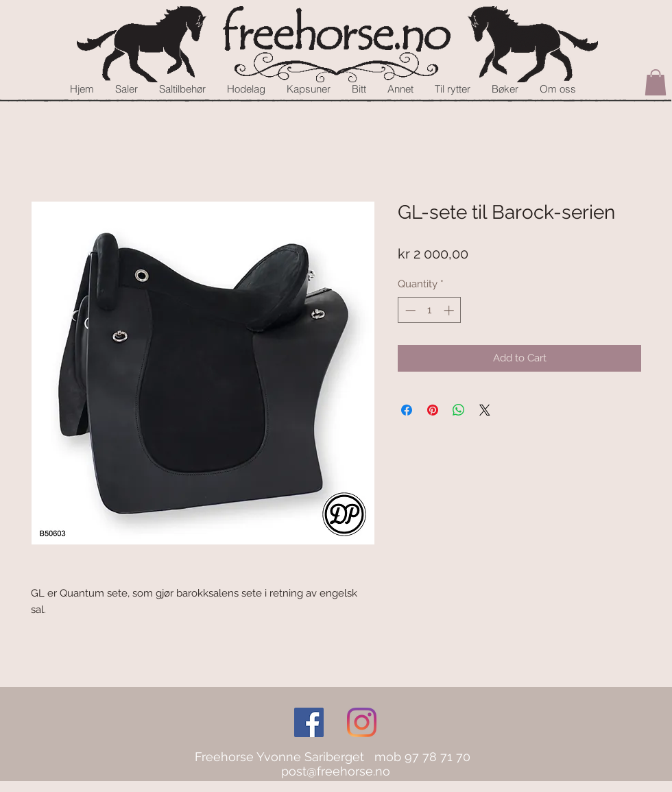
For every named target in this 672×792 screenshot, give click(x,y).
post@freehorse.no (336, 771)
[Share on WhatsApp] (459, 410)
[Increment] (450, 310)
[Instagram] (362, 722)
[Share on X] (485, 410)
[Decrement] (409, 310)
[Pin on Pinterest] (433, 410)
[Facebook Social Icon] (309, 722)
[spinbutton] (430, 310)
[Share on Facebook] (407, 410)
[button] (656, 82)
